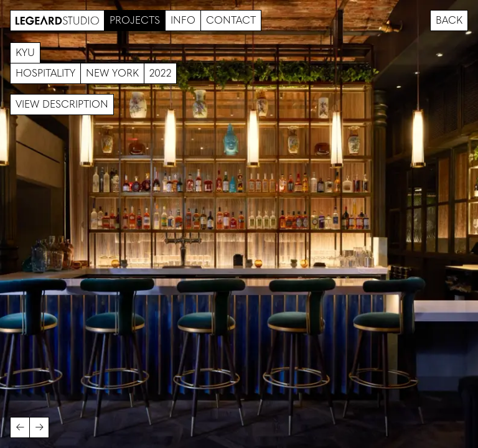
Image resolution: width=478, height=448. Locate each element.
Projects (135, 20)
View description (62, 104)
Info (183, 20)
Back (449, 20)
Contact (231, 20)
